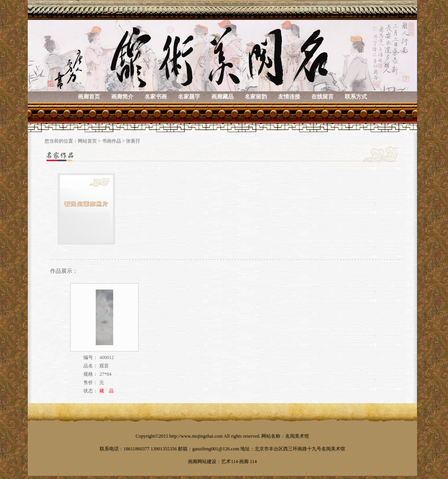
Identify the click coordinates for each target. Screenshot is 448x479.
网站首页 (87, 141)
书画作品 (112, 141)
